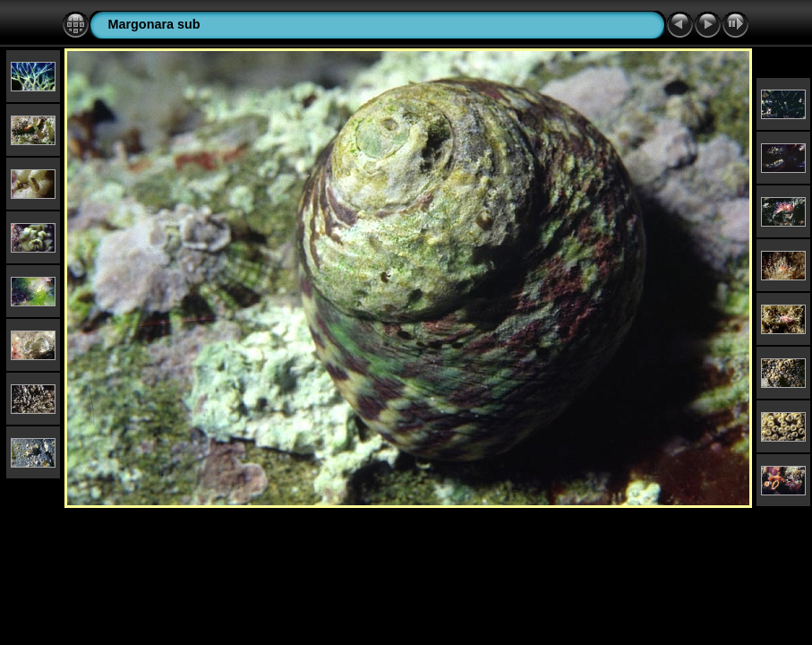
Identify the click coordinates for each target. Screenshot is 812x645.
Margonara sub (154, 24)
